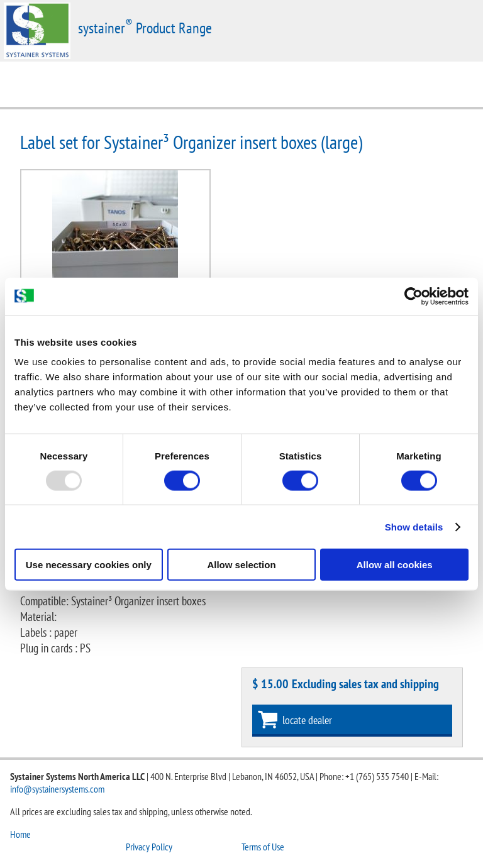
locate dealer (307, 720)
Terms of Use (263, 847)
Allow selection (241, 565)
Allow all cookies (395, 565)
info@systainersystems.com (57, 789)
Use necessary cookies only (89, 565)
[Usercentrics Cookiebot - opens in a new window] (414, 296)
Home (20, 834)
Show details (414, 526)
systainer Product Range (145, 28)
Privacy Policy (149, 847)
